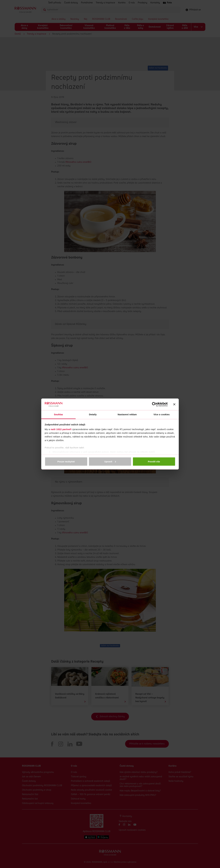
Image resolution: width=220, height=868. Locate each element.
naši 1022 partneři (61, 429)
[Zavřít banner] (174, 404)
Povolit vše (154, 461)
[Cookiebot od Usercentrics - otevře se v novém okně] (154, 404)
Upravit (110, 461)
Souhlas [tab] (58, 414)
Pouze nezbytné (66, 461)
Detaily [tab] (93, 414)
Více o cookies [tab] (162, 414)
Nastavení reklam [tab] (127, 414)
